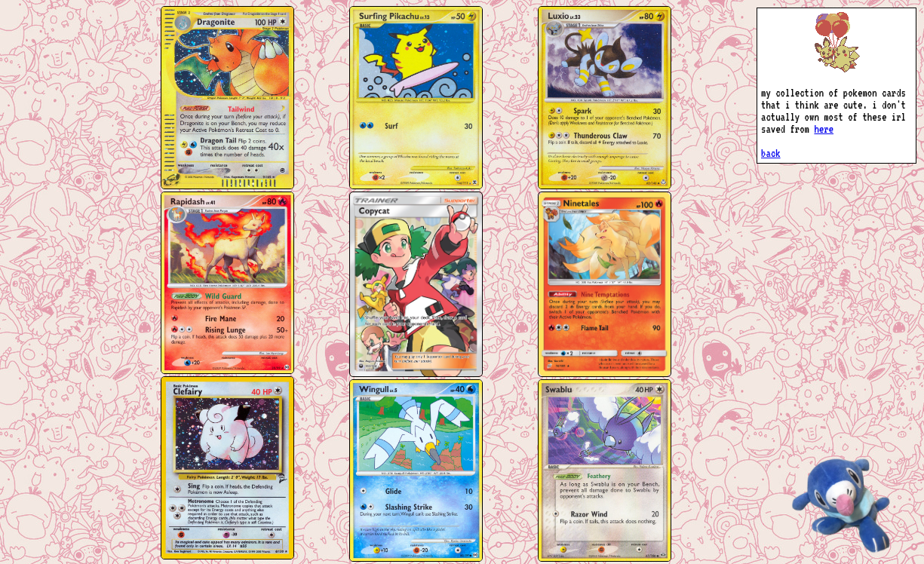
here (824, 129)
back (771, 153)
